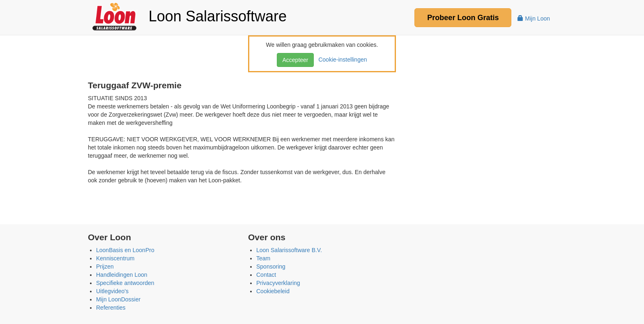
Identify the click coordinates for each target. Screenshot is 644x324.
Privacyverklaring (278, 283)
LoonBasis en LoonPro (125, 250)
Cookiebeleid (273, 291)
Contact (266, 275)
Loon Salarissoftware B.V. (289, 250)
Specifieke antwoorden (125, 283)
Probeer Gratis (463, 18)
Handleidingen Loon (122, 275)
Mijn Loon (534, 18)
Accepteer (295, 60)
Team (263, 258)
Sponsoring (271, 267)
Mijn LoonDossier (118, 299)
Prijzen (105, 267)
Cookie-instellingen (341, 60)
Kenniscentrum (115, 258)
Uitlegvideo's (112, 291)
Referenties (111, 308)
